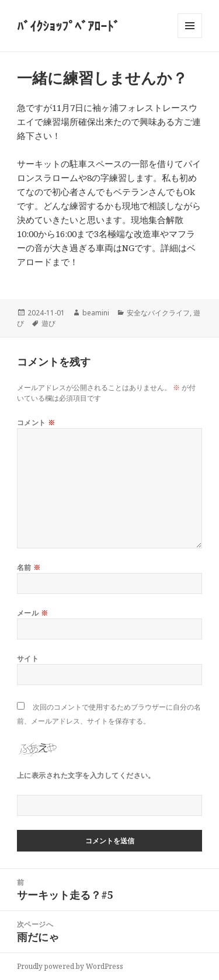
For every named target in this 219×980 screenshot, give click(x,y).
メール (32, 613)
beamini (96, 313)
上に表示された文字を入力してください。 (86, 775)
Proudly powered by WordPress (70, 966)
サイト (28, 658)
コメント (36, 423)
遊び (48, 323)
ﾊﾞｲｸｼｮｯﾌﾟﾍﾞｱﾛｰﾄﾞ (68, 26)
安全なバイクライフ (158, 313)
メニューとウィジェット (190, 38)
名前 (29, 567)
